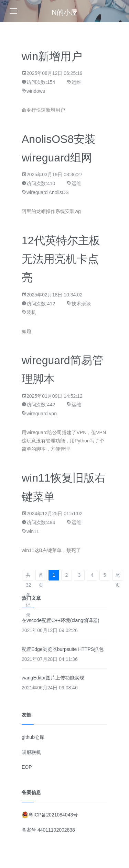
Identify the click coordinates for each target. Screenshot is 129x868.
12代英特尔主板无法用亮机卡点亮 (61, 259)
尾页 (118, 576)
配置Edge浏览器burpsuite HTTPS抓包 (63, 649)
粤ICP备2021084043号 (53, 815)
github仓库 (33, 737)
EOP (27, 767)
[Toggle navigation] (13, 11)
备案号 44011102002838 (48, 830)
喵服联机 (31, 752)
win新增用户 (52, 56)
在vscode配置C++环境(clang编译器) (61, 620)
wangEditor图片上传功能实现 (53, 678)
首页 (41, 576)
